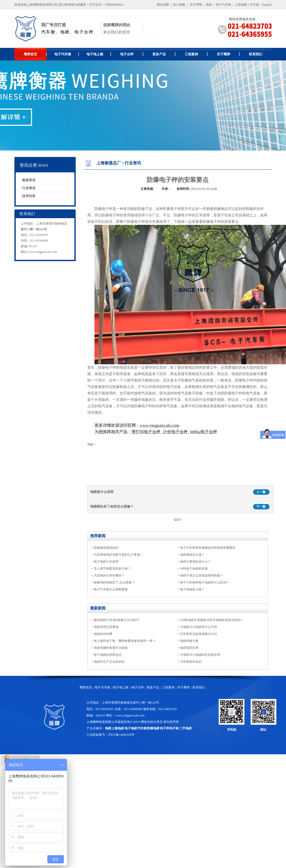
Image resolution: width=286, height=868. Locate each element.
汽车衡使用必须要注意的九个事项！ (118, 555)
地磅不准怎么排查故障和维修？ (202, 575)
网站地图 (163, 5)
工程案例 (196, 54)
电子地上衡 (99, 54)
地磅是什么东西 (102, 492)
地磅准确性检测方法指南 (111, 648)
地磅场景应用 (189, 648)
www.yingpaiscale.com (42, 252)
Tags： (92, 444)
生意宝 (158, 722)
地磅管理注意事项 (106, 627)
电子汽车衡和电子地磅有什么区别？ (205, 582)
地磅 (209, 5)
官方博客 (196, 5)
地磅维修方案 (189, 641)
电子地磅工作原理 (106, 562)
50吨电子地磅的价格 (194, 569)
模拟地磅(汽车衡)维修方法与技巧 (116, 620)
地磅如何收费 (103, 634)
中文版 (255, 5)
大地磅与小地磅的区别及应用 (200, 655)
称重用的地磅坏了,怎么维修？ (114, 582)
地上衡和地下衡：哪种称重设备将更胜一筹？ (125, 641)
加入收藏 (179, 5)
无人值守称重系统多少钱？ (112, 569)
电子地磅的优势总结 (108, 655)
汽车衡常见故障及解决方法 (198, 634)
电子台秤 (132, 54)
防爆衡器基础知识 (106, 548)
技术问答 (29, 196)
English (267, 5)
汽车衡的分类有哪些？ (109, 575)
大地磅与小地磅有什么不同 (198, 627)
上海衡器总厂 (109, 163)
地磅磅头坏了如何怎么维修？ (112, 506)
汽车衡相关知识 (191, 662)
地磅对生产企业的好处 (109, 662)
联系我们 (256, 54)
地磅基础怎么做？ (192, 555)
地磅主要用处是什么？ (195, 562)
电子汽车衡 (223, 5)
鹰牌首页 (35, 54)
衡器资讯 (29, 180)
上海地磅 (241, 5)
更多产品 (164, 54)
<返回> (178, 520)
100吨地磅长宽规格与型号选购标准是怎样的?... (212, 620)
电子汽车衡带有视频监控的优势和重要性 (208, 548)
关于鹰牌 (228, 54)
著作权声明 (171, 722)
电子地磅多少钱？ (192, 589)
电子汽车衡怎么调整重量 (111, 589)
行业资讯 (29, 188)
